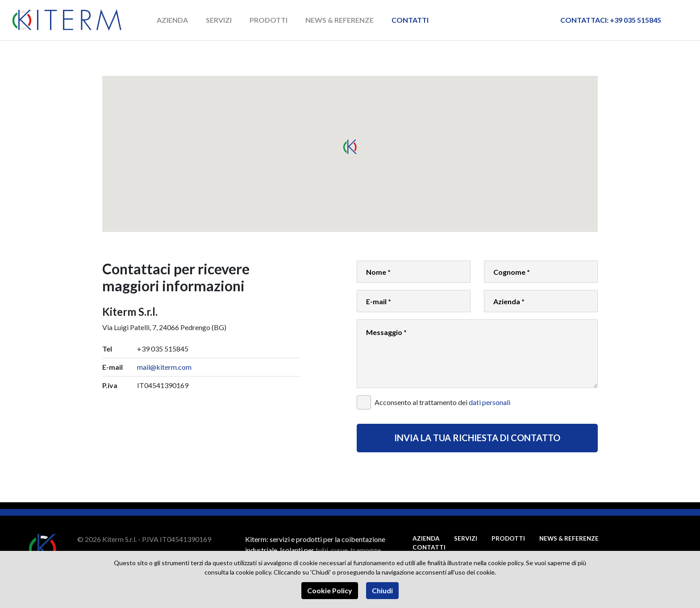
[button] (350, 147)
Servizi (219, 20)
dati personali (490, 402)
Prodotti (269, 20)
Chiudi (383, 590)
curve (339, 550)
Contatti (410, 20)
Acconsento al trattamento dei (442, 402)
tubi (322, 550)
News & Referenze (340, 20)
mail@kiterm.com (164, 367)
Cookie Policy (330, 590)
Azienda (173, 20)
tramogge (366, 550)
